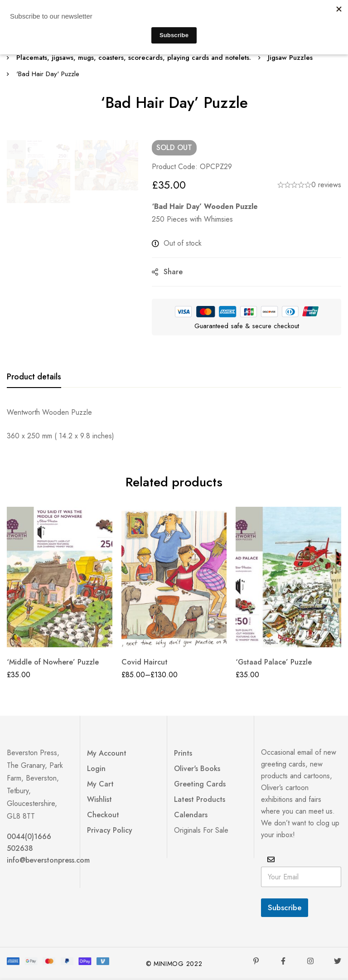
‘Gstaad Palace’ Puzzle (274, 662)
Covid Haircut (145, 662)
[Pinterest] (256, 961)
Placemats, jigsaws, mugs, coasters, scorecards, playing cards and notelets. (134, 58)
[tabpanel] (174, 424)
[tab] (34, 377)
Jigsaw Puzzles (290, 58)
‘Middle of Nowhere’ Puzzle (53, 662)
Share (173, 272)
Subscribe (285, 907)
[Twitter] (338, 961)
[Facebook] (283, 961)
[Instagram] (310, 961)
